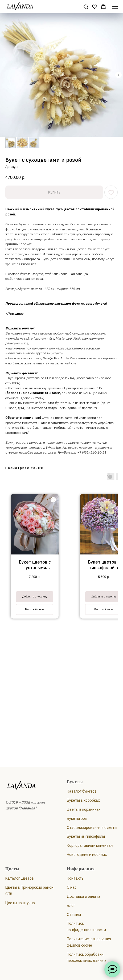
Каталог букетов (82, 791)
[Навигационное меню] (115, 7)
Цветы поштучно (20, 903)
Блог (71, 906)
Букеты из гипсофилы (86, 836)
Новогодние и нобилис (87, 855)
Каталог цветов (20, 878)
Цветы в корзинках (84, 809)
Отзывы (74, 915)
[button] (86, 7)
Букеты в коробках (83, 800)
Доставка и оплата (84, 896)
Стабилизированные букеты (92, 828)
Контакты (76, 878)
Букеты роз (77, 818)
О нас (72, 887)
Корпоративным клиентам (90, 845)
